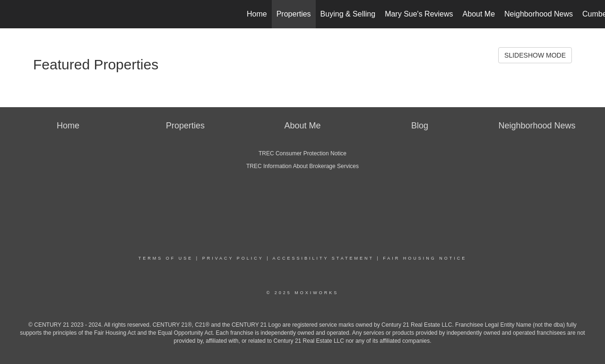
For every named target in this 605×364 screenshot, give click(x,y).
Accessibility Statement (323, 258)
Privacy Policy (233, 258)
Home (257, 14)
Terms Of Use (166, 258)
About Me (479, 14)
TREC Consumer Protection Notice (302, 153)
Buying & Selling (348, 14)
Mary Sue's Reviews (419, 14)
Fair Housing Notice (425, 258)
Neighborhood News (539, 14)
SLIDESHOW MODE (535, 55)
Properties (294, 14)
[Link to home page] (12, 14)
